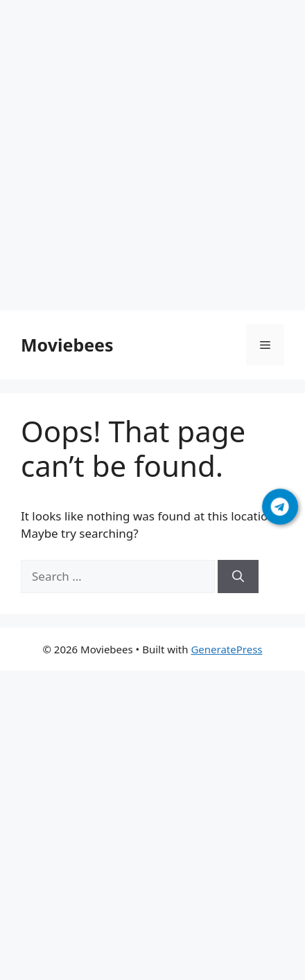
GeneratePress (226, 649)
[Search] (238, 577)
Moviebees (67, 345)
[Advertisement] (152, 158)
